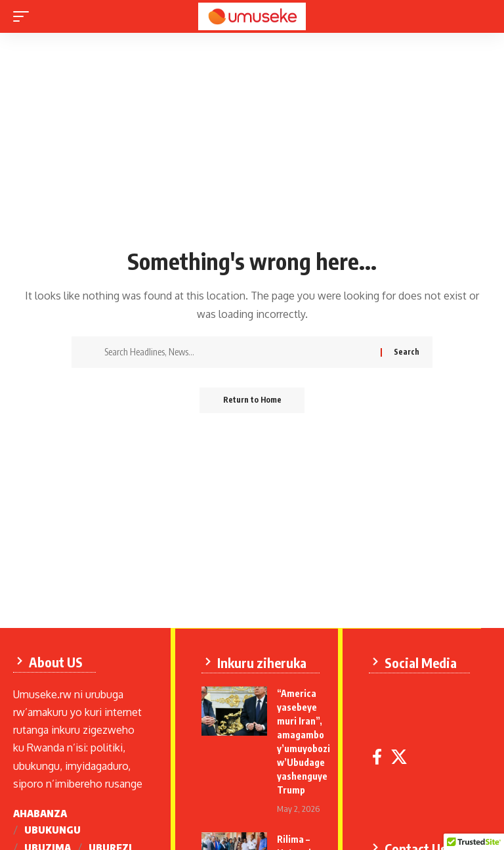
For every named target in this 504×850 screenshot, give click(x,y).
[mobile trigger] (24, 16)
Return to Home (252, 400)
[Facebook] (379, 756)
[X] (401, 756)
